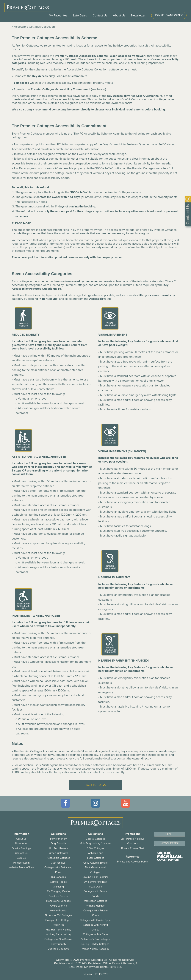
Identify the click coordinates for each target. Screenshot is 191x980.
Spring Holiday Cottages (95, 944)
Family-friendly (58, 839)
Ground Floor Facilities (95, 877)
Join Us (21, 858)
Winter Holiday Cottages (95, 949)
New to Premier (58, 911)
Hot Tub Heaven (58, 848)
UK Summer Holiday (95, 882)
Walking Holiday (95, 906)
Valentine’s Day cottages (95, 939)
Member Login (21, 863)
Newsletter (21, 843)
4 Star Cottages (95, 858)
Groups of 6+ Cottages (58, 920)
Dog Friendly (58, 843)
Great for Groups (58, 896)
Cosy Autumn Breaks (95, 863)
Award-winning (58, 906)
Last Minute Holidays (133, 839)
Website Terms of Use (21, 867)
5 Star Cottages (95, 848)
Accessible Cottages (58, 858)
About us (21, 839)
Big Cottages (58, 877)
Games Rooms (58, 882)
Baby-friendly (58, 944)
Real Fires (58, 925)
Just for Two (58, 863)
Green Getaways (58, 853)
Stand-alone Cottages (58, 901)
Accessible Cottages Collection (87, 70)
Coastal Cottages (95, 839)
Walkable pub (95, 853)
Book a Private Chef (133, 848)
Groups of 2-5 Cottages (58, 915)
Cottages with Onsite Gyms (95, 920)
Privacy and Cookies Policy (133, 862)
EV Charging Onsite (58, 891)
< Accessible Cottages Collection (33, 27)
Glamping (58, 887)
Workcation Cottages (95, 901)
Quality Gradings (21, 848)
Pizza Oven (95, 887)
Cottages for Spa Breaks (58, 939)
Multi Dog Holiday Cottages (95, 843)
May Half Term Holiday (58, 930)
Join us (170, 834)
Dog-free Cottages (58, 949)
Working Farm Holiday (58, 934)
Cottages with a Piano (95, 934)
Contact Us (100, 16)
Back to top (95, 785)
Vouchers (133, 843)
